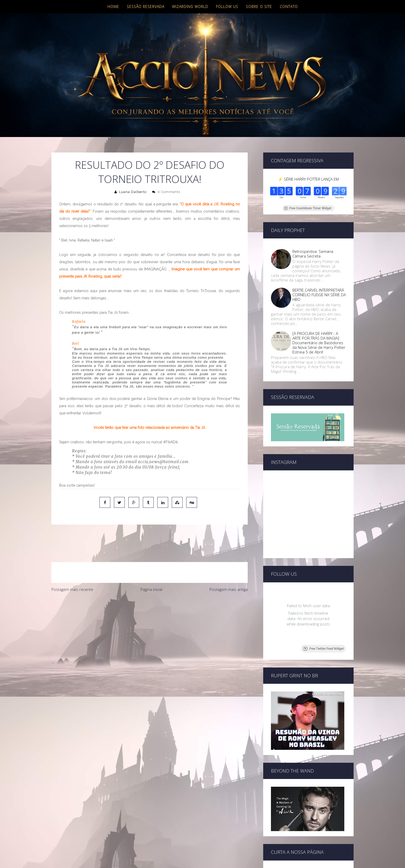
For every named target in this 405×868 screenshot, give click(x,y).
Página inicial (151, 568)
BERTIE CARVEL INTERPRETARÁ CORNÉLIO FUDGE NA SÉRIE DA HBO (319, 295)
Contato (289, 7)
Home (113, 7)
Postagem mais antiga (229, 568)
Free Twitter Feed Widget (324, 649)
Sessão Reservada (146, 7)
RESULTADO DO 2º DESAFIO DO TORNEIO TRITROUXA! (150, 172)
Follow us (227, 7)
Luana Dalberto (133, 192)
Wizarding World (190, 7)
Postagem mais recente (72, 568)
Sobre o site (259, 7)
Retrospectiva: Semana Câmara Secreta (313, 254)
